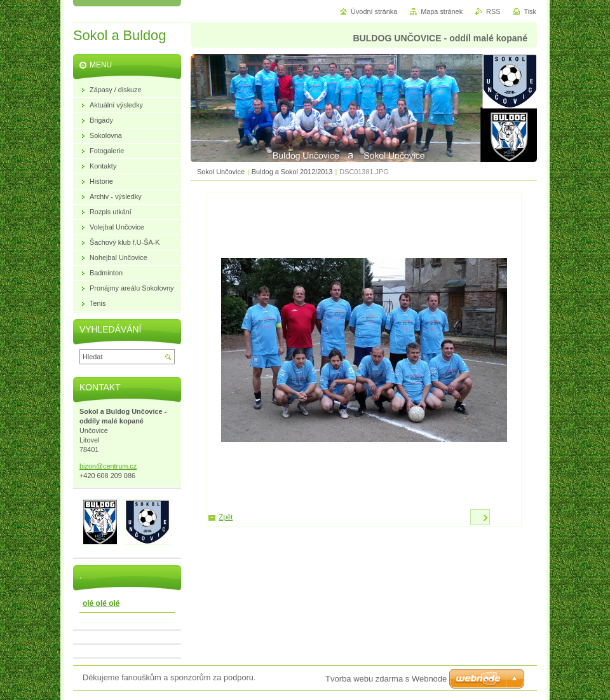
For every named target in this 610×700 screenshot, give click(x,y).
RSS (493, 11)
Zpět (226, 517)
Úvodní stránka (374, 11)
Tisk (530, 11)
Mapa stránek (442, 11)
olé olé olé (101, 603)
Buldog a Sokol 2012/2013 (292, 172)
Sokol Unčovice (221, 172)
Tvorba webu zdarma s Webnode (386, 679)
